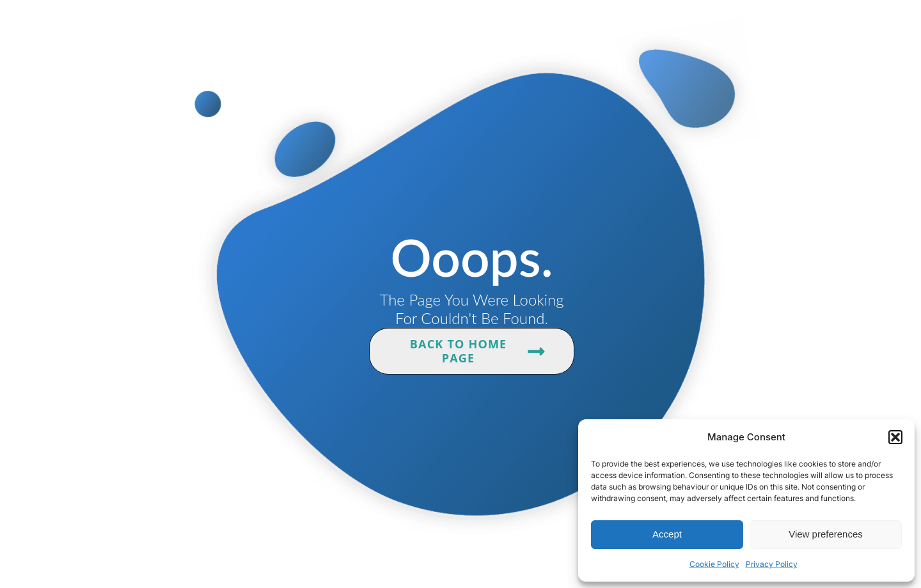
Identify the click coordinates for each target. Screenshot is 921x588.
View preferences (826, 534)
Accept (667, 534)
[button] (895, 437)
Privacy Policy (772, 564)
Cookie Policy (714, 564)
